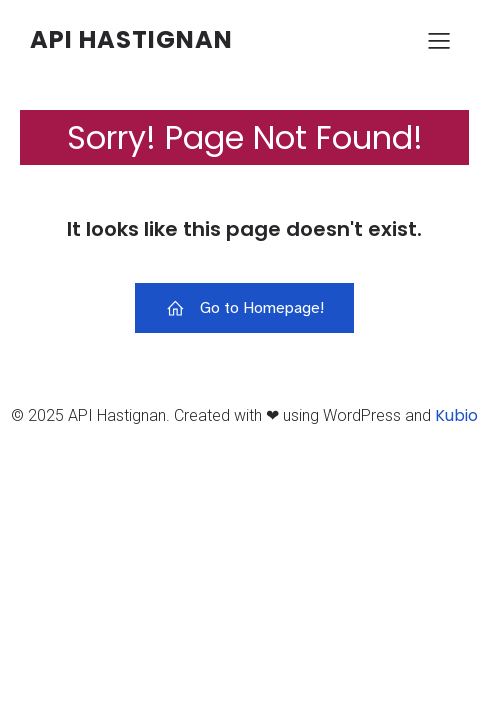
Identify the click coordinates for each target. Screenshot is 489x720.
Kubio (456, 415)
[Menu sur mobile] (439, 40)
